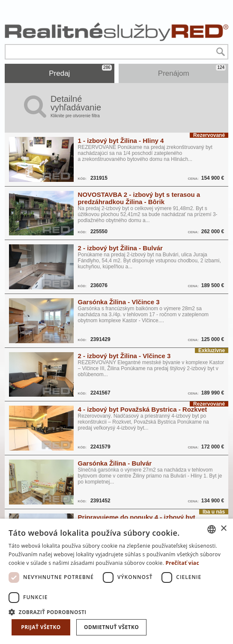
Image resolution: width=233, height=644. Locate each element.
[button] (116, 612)
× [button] (223, 529)
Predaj (80, 71)
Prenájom (192, 71)
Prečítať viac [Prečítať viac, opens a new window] (182, 563)
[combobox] (212, 529)
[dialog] (116, 581)
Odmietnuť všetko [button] (111, 627)
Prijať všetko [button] (41, 627)
